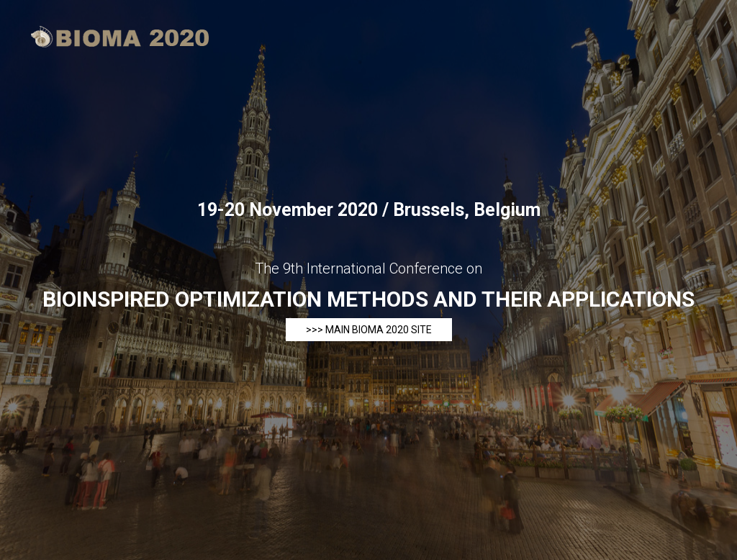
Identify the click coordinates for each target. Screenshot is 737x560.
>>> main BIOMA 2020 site (369, 330)
